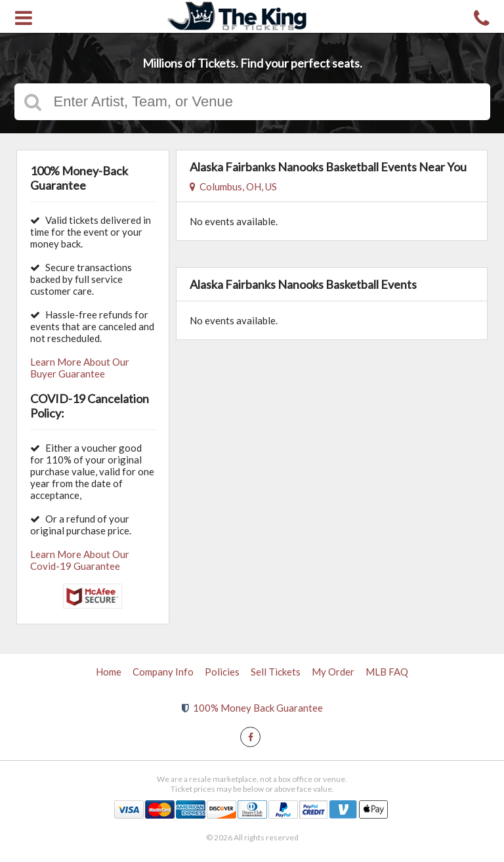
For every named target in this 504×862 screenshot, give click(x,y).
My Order (333, 672)
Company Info (163, 672)
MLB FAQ (387, 672)
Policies (222, 672)
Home (109, 672)
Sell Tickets (276, 672)
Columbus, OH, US (233, 186)
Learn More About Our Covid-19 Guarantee (80, 560)
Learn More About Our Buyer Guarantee (80, 368)
